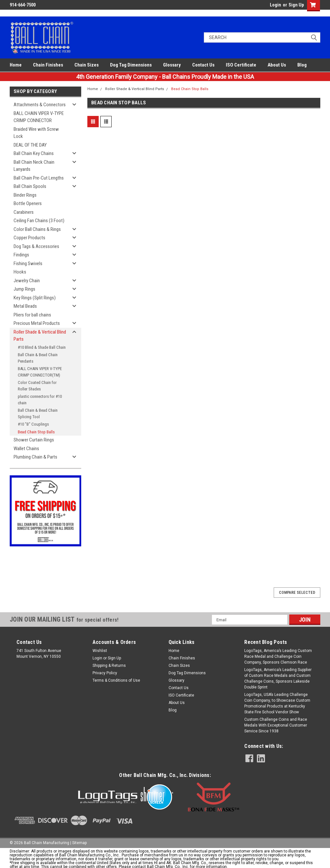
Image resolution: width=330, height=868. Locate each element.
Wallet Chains (26, 449)
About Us (277, 65)
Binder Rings (25, 195)
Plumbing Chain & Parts (35, 457)
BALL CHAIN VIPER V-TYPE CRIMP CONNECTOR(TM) (40, 372)
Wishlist (100, 651)
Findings (21, 255)
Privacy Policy (105, 673)
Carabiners (24, 212)
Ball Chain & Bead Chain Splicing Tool (38, 413)
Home (16, 65)
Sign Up (296, 5)
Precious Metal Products (37, 323)
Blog (302, 65)
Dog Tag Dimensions (131, 65)
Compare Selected (297, 593)
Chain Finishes (48, 65)
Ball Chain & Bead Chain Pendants (38, 358)
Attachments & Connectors (40, 105)
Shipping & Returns (109, 666)
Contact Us (203, 65)
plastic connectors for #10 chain (40, 400)
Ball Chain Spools (30, 186)
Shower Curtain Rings (34, 440)
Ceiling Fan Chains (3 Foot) (39, 221)
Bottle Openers (28, 203)
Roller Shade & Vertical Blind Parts (40, 336)
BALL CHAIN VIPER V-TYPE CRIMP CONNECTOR (39, 117)
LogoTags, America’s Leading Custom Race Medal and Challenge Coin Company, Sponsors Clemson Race (278, 656)
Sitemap (79, 843)
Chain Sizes (87, 65)
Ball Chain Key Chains (34, 153)
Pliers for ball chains (32, 315)
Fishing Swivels (28, 263)
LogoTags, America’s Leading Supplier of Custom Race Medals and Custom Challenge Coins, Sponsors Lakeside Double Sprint (278, 678)
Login (275, 5)
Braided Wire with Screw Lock (36, 133)
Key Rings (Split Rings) (35, 298)
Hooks (20, 272)
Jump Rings (24, 289)
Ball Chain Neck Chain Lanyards (34, 166)
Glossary (172, 65)
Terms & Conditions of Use (116, 680)
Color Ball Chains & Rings (37, 229)
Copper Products (29, 238)
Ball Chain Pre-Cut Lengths (39, 178)
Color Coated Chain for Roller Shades (37, 386)
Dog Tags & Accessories (36, 246)
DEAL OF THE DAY (30, 145)
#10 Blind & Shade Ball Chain (42, 347)
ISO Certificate (241, 65)
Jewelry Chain (27, 281)
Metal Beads (25, 306)
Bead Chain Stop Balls (36, 432)
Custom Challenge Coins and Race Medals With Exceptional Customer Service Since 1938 (276, 725)
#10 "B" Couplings (33, 424)
